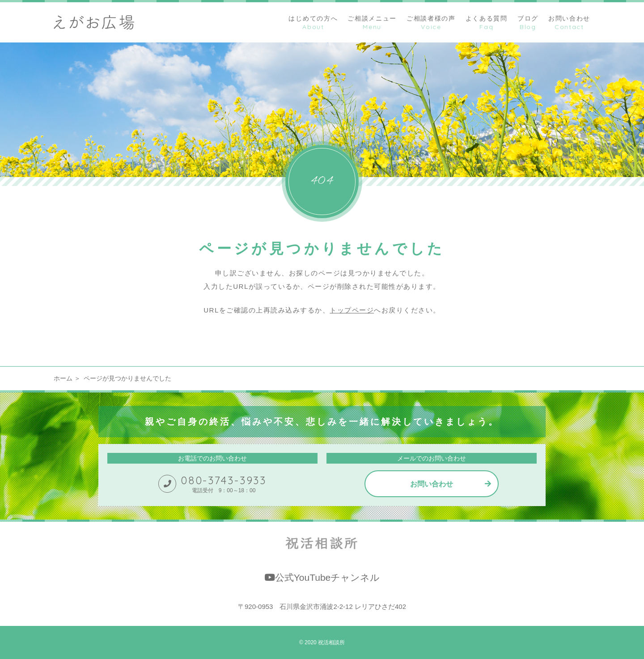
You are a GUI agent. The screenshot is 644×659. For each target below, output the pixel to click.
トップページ (352, 310)
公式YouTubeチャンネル (322, 577)
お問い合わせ (432, 484)
